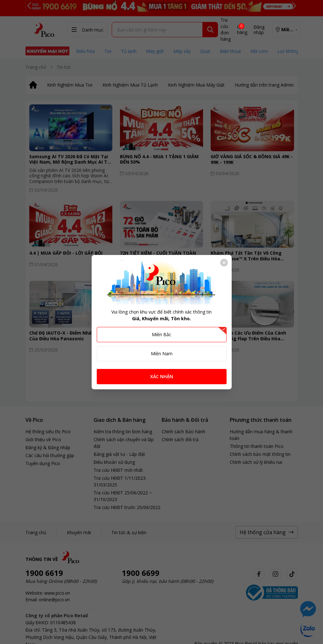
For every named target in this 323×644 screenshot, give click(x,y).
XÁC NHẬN (162, 376)
